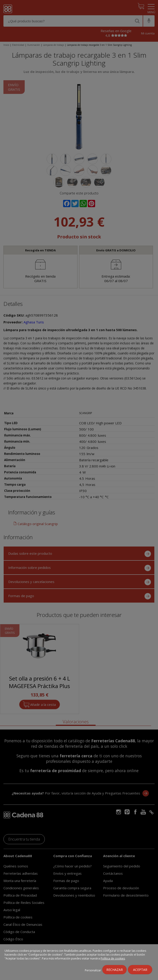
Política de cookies (113, 958)
